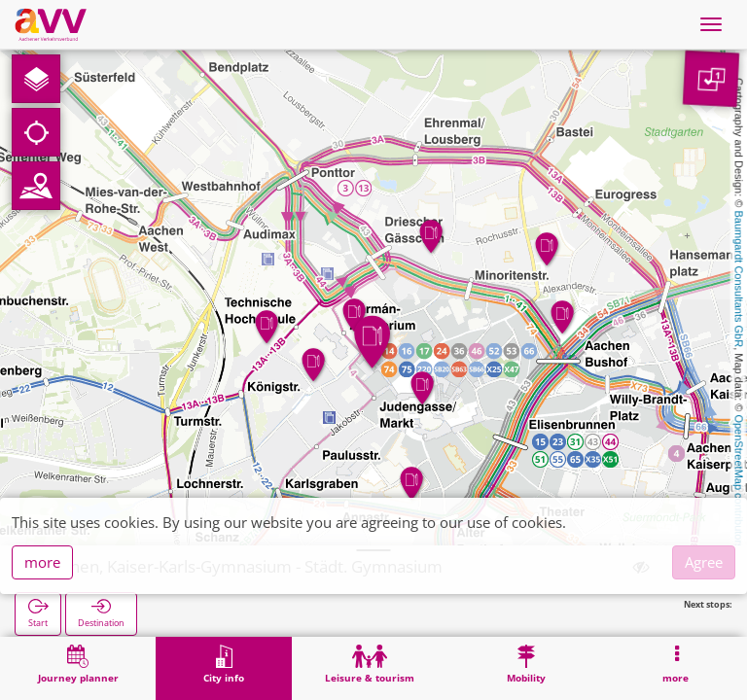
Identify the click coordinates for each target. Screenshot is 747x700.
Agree (704, 562)
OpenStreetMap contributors (739, 481)
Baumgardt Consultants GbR (739, 280)
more (42, 562)
